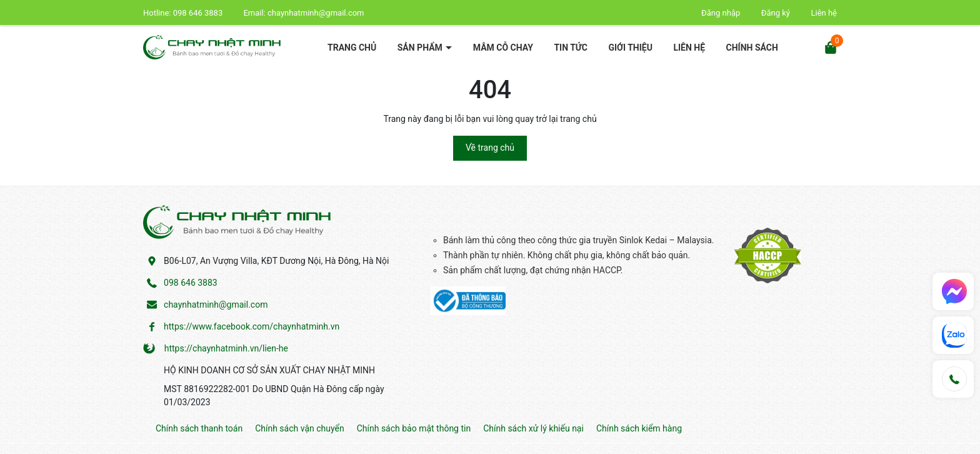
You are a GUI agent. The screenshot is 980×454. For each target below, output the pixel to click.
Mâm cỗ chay (503, 48)
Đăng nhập (721, 13)
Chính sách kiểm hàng (639, 428)
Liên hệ (824, 13)
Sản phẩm (421, 48)
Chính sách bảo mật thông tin (414, 428)
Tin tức (571, 48)
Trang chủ (352, 48)
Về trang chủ (490, 148)
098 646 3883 (199, 13)
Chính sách (752, 48)
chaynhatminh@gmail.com (316, 13)
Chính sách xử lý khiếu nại (533, 428)
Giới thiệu (630, 48)
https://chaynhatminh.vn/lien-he (226, 348)
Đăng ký (776, 13)
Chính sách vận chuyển (300, 428)
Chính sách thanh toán (199, 428)
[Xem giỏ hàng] (831, 47)
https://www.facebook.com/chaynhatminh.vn (252, 326)
